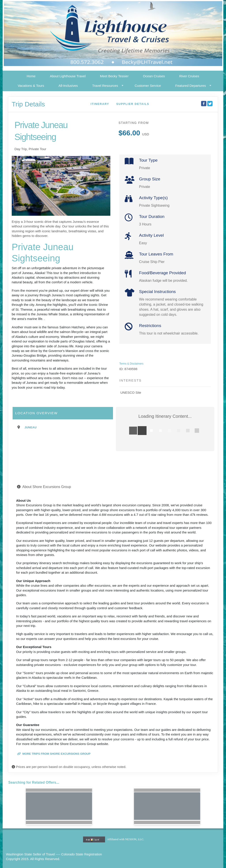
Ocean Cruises (154, 76)
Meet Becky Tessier (114, 76)
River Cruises (189, 76)
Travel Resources (105, 86)
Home (31, 76)
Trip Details (28, 104)
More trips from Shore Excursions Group (54, 754)
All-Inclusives (68, 86)
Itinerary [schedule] (100, 104)
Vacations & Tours (31, 86)
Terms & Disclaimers (131, 364)
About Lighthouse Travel (68, 76)
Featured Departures (190, 86)
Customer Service (148, 86)
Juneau (31, 427)
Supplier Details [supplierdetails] (133, 104)
